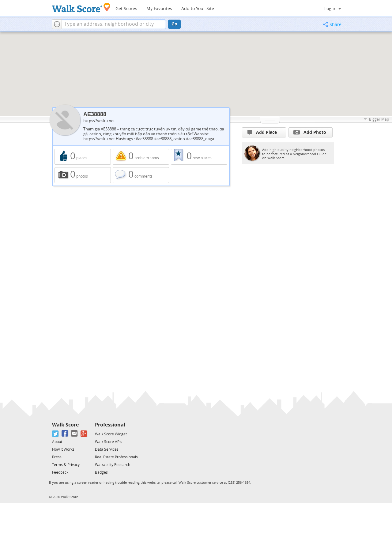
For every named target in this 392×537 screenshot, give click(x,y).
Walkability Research (113, 465)
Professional (110, 425)
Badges (101, 472)
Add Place (262, 132)
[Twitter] (56, 434)
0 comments (141, 175)
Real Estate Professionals (116, 457)
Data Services (107, 449)
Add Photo (310, 132)
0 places (83, 157)
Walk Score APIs (109, 442)
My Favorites (159, 9)
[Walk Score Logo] (81, 8)
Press (57, 457)
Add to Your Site (198, 9)
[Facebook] (65, 434)
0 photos (83, 175)
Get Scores (126, 9)
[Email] (75, 434)
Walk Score (65, 425)
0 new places (199, 157)
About (57, 442)
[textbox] (114, 24)
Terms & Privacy (66, 465)
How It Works (63, 449)
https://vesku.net (99, 121)
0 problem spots (141, 157)
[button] (57, 24)
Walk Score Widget (111, 434)
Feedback (60, 472)
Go (174, 24)
